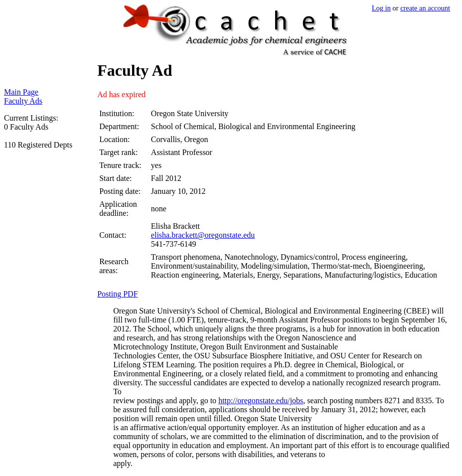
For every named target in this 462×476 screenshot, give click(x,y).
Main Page (21, 92)
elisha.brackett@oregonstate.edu (203, 235)
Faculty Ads (23, 101)
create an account (425, 8)
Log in (381, 8)
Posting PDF (117, 294)
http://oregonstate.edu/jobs (261, 400)
